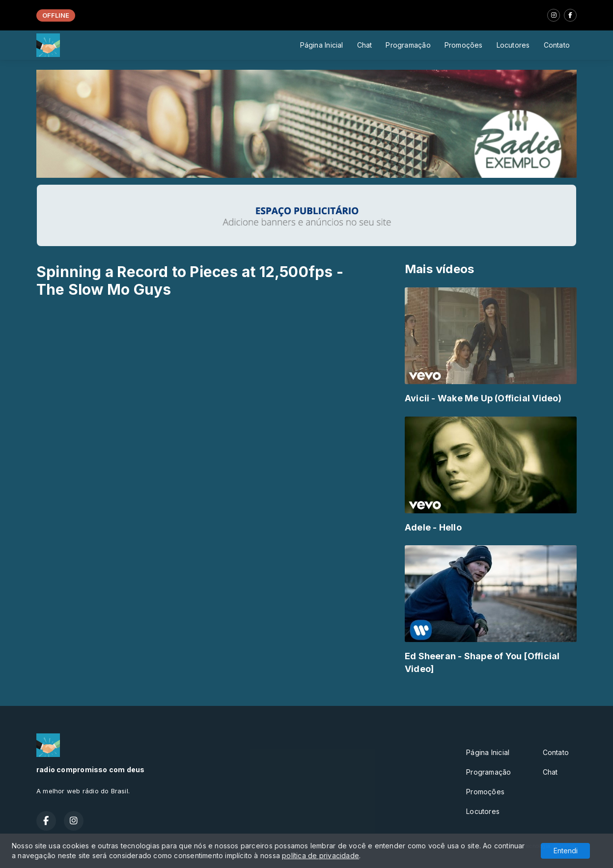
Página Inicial (322, 45)
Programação (408, 45)
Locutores (513, 45)
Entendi (566, 851)
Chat (365, 45)
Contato (557, 45)
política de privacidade (320, 855)
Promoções (464, 45)
